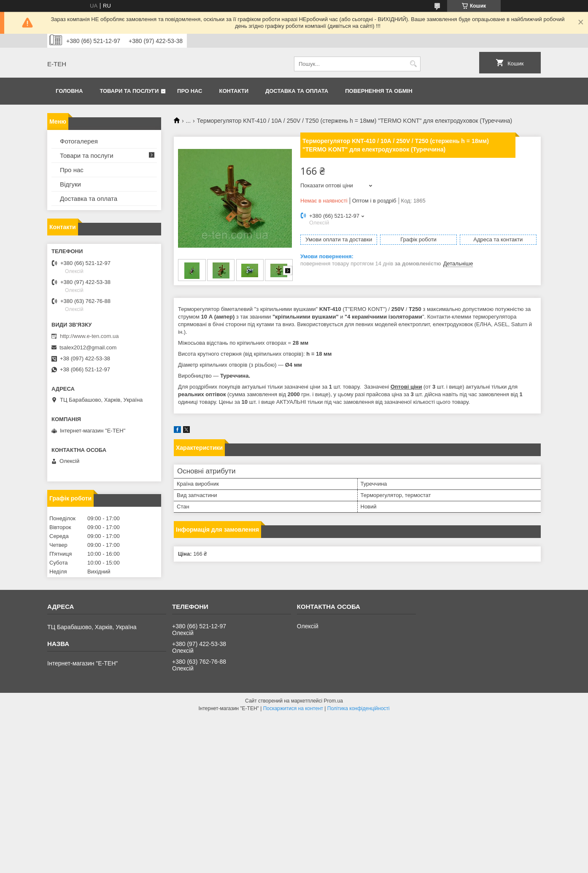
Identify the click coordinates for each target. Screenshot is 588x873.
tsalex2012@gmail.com (88, 347)
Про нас (190, 91)
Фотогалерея (79, 141)
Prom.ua (333, 701)
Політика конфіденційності (359, 708)
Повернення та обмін (379, 91)
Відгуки (70, 184)
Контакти (234, 91)
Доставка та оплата (297, 91)
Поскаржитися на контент (293, 708)
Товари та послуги (129, 91)
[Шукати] (413, 64)
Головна (69, 91)
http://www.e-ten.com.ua (89, 336)
